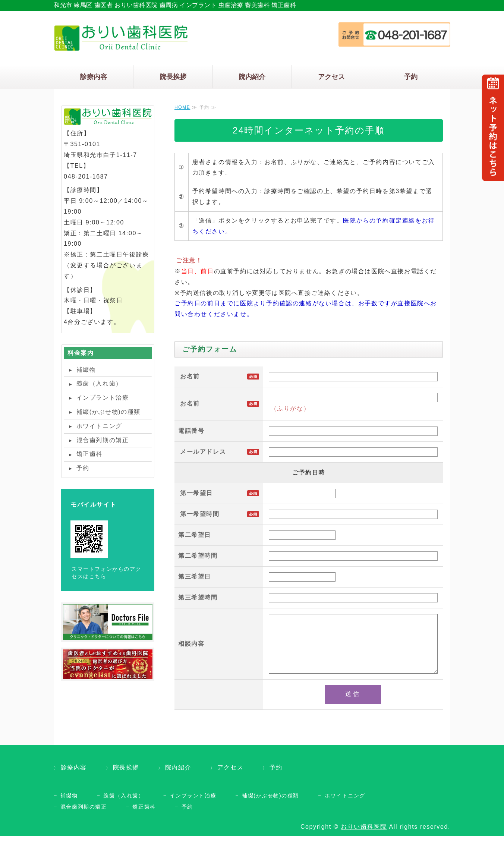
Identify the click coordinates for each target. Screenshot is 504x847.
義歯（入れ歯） (99, 383)
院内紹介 (252, 77)
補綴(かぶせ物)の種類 (108, 412)
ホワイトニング (99, 426)
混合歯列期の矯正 (103, 440)
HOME (182, 107)
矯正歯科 (89, 454)
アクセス (331, 77)
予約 (411, 77)
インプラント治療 (103, 398)
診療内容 (94, 77)
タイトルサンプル (121, 38)
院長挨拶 (173, 77)
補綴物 (86, 370)
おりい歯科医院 (364, 838)
